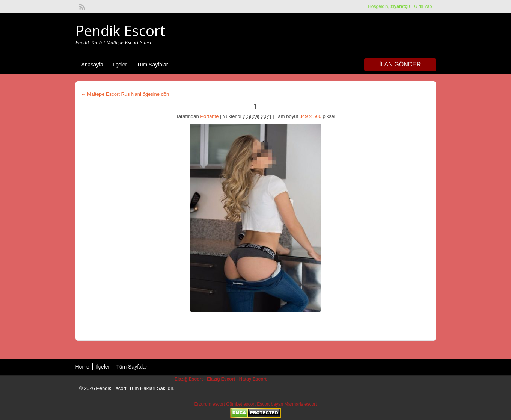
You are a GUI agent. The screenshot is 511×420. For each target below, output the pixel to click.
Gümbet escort (241, 404)
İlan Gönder (400, 64)
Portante (209, 116)
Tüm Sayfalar (152, 65)
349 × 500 (311, 116)
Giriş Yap (423, 6)
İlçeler (120, 65)
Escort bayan (270, 404)
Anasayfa (92, 65)
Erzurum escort (209, 404)
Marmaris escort (301, 404)
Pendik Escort (120, 30)
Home (82, 367)
